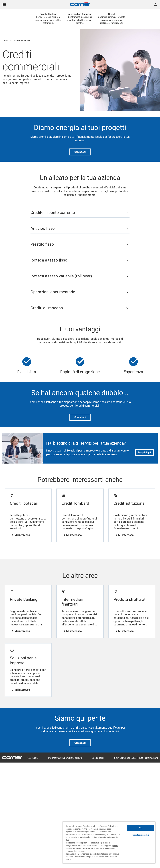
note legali (84, 837)
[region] (109, 842)
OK (140, 828)
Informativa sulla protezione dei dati (65, 758)
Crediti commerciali (21, 41)
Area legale (32, 758)
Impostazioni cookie (140, 835)
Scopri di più (145, 453)
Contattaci (80, 152)
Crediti (6, 41)
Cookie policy (98, 758)
